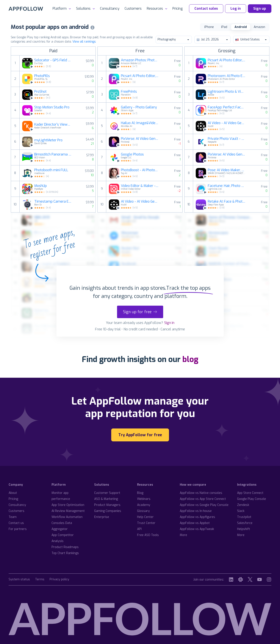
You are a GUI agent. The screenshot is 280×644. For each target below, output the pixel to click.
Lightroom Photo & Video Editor (227, 92)
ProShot (40, 92)
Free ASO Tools (148, 535)
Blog (140, 493)
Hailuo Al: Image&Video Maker (140, 123)
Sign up (260, 8)
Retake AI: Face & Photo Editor (227, 202)
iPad (224, 27)
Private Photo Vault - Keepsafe (227, 139)
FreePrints (129, 92)
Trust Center (146, 523)
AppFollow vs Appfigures (197, 517)
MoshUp (41, 186)
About (13, 493)
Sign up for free (140, 312)
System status (19, 580)
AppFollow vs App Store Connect (203, 499)
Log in (236, 8)
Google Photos (132, 154)
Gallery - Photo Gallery (139, 107)
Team (13, 517)
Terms (40, 580)
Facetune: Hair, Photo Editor (227, 186)
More (183, 535)
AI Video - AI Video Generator (140, 202)
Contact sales (206, 8)
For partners (18, 529)
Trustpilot (244, 517)
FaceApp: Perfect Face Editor (227, 107)
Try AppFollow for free (140, 435)
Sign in (169, 323)
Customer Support (107, 493)
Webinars (144, 499)
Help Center (145, 517)
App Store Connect (250, 493)
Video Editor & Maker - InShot (140, 186)
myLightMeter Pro (48, 140)
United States (251, 39)
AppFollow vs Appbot (195, 523)
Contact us (16, 523)
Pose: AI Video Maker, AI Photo (227, 170)
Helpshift (244, 529)
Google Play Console (252, 499)
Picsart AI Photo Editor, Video (140, 76)
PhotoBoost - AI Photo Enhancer (140, 170)
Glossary (143, 511)
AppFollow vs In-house (196, 511)
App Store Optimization (68, 505)
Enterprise (102, 517)
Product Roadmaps (65, 547)
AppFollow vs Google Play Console (204, 505)
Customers (133, 8)
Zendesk (243, 505)
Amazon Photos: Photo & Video (140, 60)
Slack (241, 511)
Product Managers (107, 505)
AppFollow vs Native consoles (201, 493)
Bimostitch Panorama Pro (53, 154)
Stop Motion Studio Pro (52, 107)
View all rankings (84, 42)
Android (241, 27)
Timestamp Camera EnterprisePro (53, 202)
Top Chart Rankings (65, 553)
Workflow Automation (67, 517)
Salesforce (245, 523)
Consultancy (110, 8)
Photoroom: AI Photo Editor (227, 76)
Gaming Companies (108, 511)
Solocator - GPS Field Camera (53, 60)
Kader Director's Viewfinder (53, 125)
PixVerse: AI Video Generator (140, 139)
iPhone (209, 27)
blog (190, 359)
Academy (144, 505)
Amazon (259, 27)
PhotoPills (42, 76)
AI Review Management (68, 511)
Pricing (178, 8)
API (139, 529)
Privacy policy (59, 580)
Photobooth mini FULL (51, 170)
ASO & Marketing (106, 499)
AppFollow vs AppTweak (197, 529)
